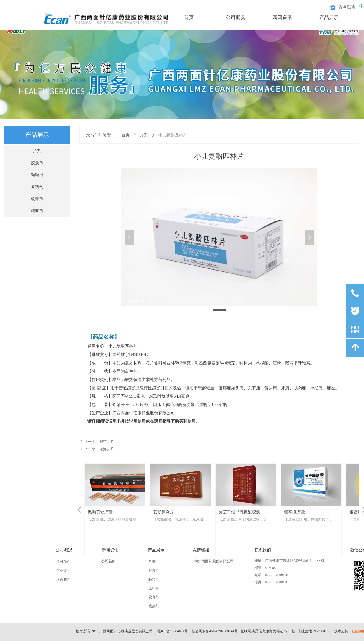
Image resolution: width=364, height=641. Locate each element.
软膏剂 (37, 199)
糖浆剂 (37, 211)
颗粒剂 (37, 175)
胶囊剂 (37, 163)
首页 (125, 135)
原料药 (37, 187)
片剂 (144, 135)
